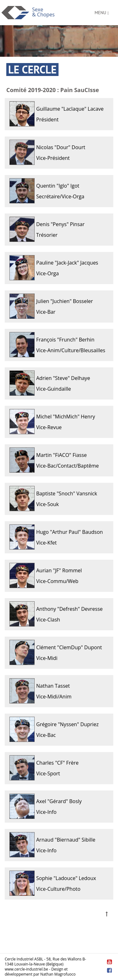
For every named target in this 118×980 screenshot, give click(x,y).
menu (102, 13)
